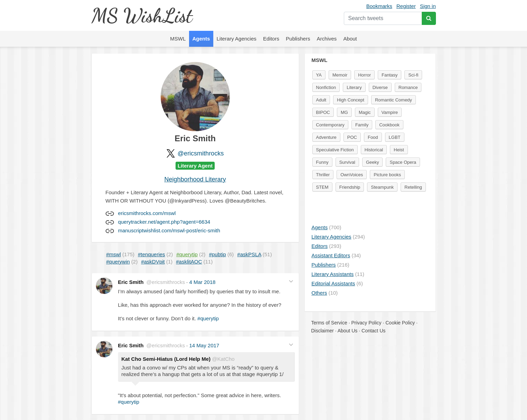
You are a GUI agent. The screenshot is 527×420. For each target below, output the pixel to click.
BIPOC (323, 112)
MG (344, 112)
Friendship (350, 187)
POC (352, 137)
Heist (399, 150)
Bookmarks (379, 6)
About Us (348, 331)
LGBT (395, 137)
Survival (347, 162)
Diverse (380, 87)
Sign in (428, 6)
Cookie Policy (400, 323)
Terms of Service (329, 323)
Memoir (340, 75)
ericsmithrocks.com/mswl (147, 213)
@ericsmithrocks (201, 153)
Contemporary (330, 125)
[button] (291, 281)
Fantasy (390, 75)
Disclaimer (323, 331)
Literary (354, 87)
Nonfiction (326, 87)
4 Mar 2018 (202, 282)
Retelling (413, 187)
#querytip (208, 318)
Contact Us (373, 331)
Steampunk (382, 187)
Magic (365, 112)
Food (373, 137)
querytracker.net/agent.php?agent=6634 (164, 222)
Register (406, 6)
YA (319, 75)
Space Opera (403, 162)
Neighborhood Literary (195, 179)
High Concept (351, 100)
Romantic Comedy (394, 100)
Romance (408, 87)
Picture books (387, 175)
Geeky (373, 162)
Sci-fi (413, 75)
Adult (321, 100)
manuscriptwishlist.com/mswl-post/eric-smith (169, 230)
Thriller (323, 175)
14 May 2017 (204, 345)
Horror (364, 75)
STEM (322, 187)
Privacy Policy (366, 323)
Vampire (390, 112)
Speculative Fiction (335, 150)
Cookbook (389, 125)
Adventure (326, 137)
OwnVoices (352, 175)
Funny (322, 162)
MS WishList (142, 15)
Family (362, 125)
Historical (374, 150)
